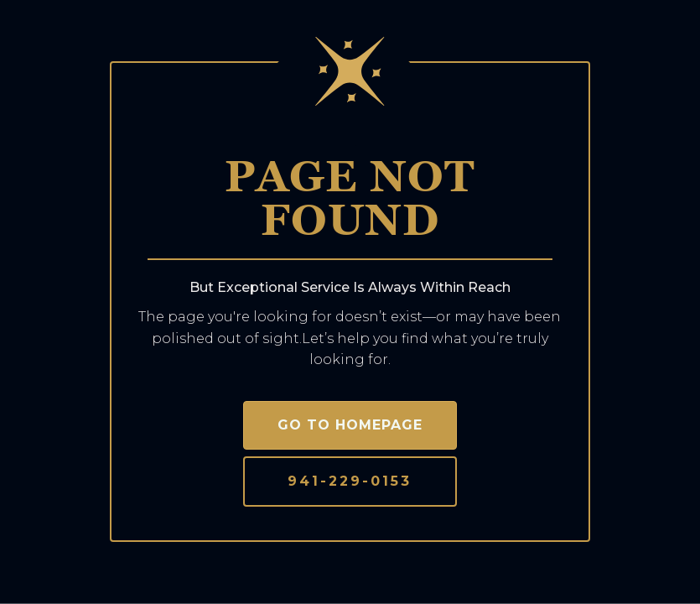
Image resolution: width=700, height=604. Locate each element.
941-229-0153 (350, 481)
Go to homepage (350, 425)
